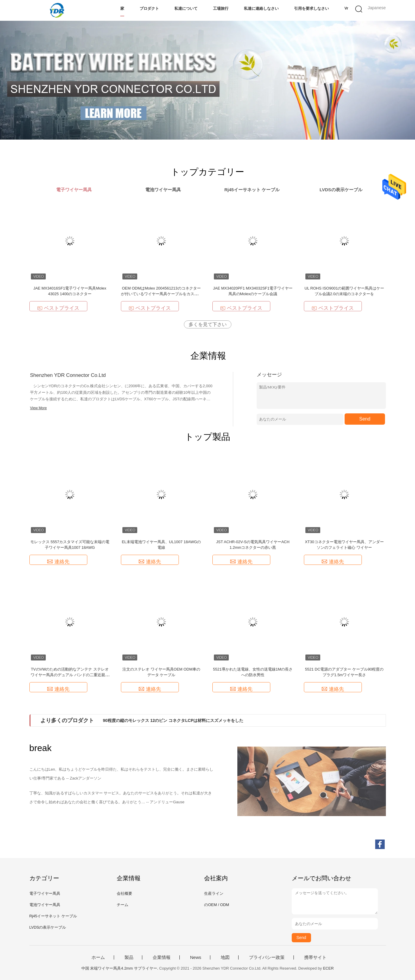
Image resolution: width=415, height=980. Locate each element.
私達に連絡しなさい (261, 8)
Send (365, 419)
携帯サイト (315, 957)
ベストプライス (58, 308)
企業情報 (162, 957)
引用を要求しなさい (311, 8)
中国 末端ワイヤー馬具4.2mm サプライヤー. (120, 968)
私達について (186, 8)
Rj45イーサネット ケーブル (53, 916)
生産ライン (214, 893)
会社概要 (124, 893)
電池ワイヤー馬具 (45, 905)
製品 (129, 957)
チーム (123, 905)
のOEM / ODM (217, 905)
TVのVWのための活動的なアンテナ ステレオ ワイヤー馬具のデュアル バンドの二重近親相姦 (70, 675)
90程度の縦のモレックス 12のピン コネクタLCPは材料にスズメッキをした (173, 720)
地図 (225, 957)
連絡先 (58, 562)
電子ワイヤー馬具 (45, 893)
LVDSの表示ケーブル (48, 927)
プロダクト (149, 8)
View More (38, 408)
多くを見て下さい (208, 324)
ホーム (98, 957)
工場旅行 (221, 8)
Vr (346, 8)
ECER (328, 968)
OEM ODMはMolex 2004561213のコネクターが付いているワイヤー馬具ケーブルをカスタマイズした (161, 294)
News (196, 957)
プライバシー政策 (267, 957)
